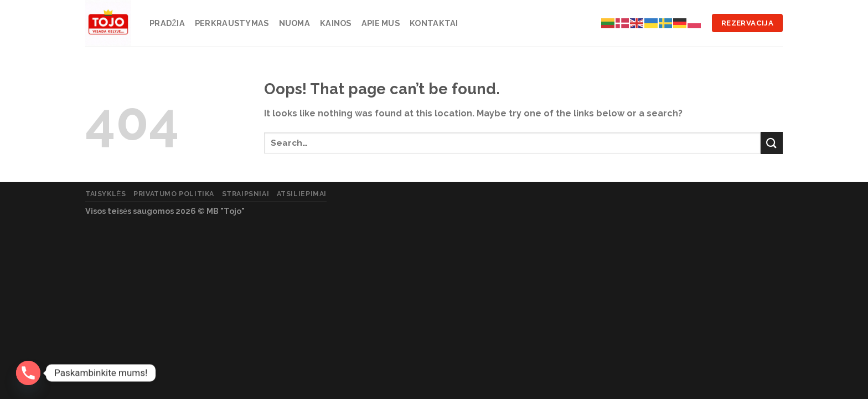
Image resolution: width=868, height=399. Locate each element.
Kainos (336, 23)
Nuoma (294, 23)
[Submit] (772, 143)
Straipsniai (246, 194)
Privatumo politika (174, 194)
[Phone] (28, 373)
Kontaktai (434, 23)
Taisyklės (106, 194)
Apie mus (381, 23)
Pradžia (167, 23)
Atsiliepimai (302, 194)
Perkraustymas (232, 23)
